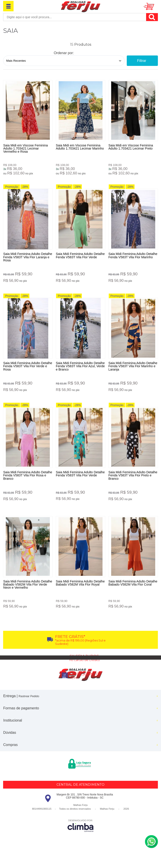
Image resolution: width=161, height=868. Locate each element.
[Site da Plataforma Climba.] (80, 837)
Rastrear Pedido (29, 708)
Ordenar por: (64, 53)
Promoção (12, 190)
